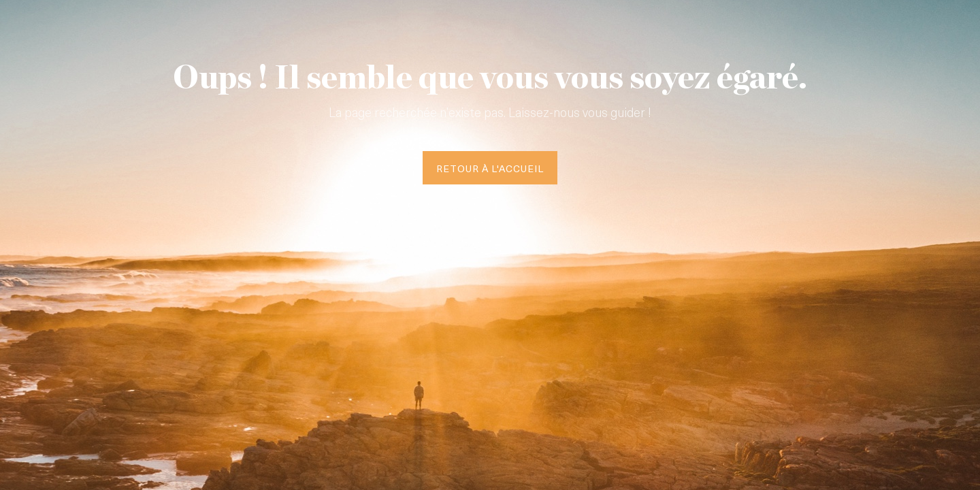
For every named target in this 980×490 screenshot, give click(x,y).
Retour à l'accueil (490, 168)
